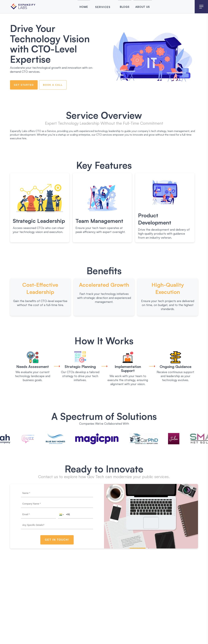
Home (77, 7)
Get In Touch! (57, 540)
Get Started (24, 85)
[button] (61, 515)
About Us (147, 7)
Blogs (123, 7)
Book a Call (53, 85)
